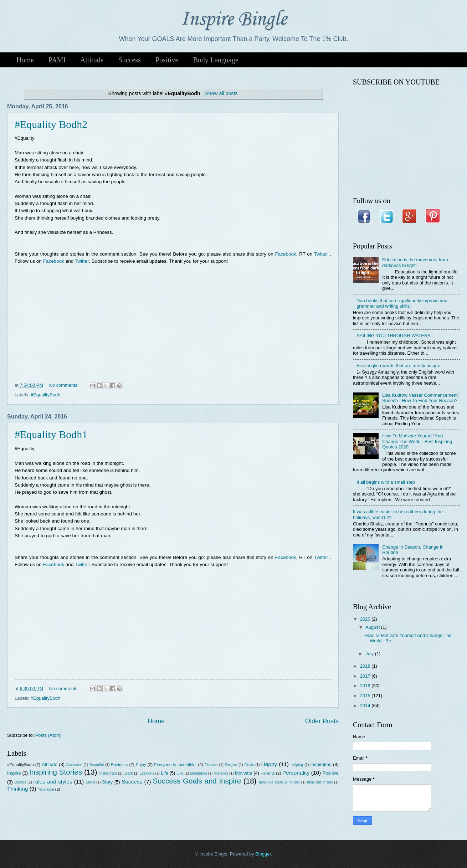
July (370, 654)
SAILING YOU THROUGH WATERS (394, 336)
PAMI (57, 60)
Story (107, 782)
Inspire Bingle (233, 19)
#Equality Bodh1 (51, 434)
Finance (211, 765)
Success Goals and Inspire (197, 781)
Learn (128, 773)
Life (165, 773)
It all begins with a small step (386, 482)
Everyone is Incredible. (175, 765)
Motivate (244, 773)
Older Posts (322, 721)
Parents (268, 773)
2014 (366, 706)
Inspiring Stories (56, 772)
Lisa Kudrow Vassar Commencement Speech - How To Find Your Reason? (420, 398)
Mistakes (221, 773)
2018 (366, 666)
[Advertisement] (173, 322)
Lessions (147, 773)
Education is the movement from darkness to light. (415, 262)
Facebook (285, 254)
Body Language (215, 60)
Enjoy (141, 765)
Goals (249, 765)
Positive (167, 60)
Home (25, 60)
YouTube (46, 789)
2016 (366, 686)
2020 (366, 619)
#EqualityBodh (45, 395)
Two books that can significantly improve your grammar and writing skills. (403, 303)
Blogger (263, 854)
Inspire (14, 773)
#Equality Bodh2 (51, 124)
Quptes (20, 782)
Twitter (321, 254)
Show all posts (221, 93)
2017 (366, 676)
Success (130, 60)
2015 (366, 696)
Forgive (231, 765)
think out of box (320, 782)
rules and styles (53, 782)
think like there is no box (279, 782)
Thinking (17, 789)
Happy (269, 764)
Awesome (74, 765)
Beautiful (97, 765)
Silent (90, 782)
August (373, 627)
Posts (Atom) (48, 735)
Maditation (199, 773)
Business (119, 765)
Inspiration (321, 764)
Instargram (108, 773)
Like (180, 773)
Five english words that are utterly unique (398, 366)
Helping (297, 765)
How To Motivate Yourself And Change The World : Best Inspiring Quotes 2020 (417, 441)
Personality (296, 773)
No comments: (65, 385)
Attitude (92, 60)
